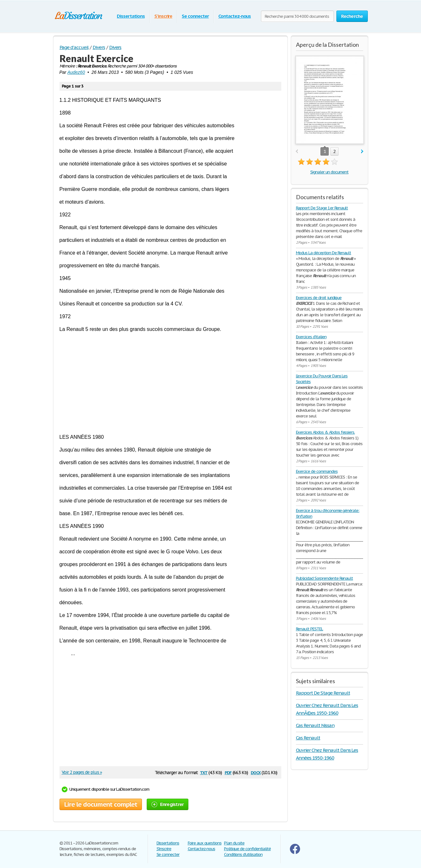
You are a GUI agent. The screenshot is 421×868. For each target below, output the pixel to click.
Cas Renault (308, 738)
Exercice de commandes (317, 471)
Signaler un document (329, 172)
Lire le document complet (101, 804)
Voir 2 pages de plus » (82, 772)
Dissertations (131, 16)
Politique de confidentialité (247, 849)
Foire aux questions (205, 843)
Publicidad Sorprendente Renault (325, 578)
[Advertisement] (170, 383)
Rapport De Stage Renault (323, 693)
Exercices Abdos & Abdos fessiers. (326, 432)
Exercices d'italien (311, 337)
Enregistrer (168, 804)
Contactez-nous (235, 16)
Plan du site (234, 843)
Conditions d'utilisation (243, 854)
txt (204, 772)
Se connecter (195, 16)
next (362, 152)
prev (297, 152)
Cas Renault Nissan (315, 725)
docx (256, 772)
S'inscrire (163, 16)
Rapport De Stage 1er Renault (322, 208)
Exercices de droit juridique (319, 298)
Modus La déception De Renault (324, 253)
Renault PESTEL (309, 629)
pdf (228, 772)
